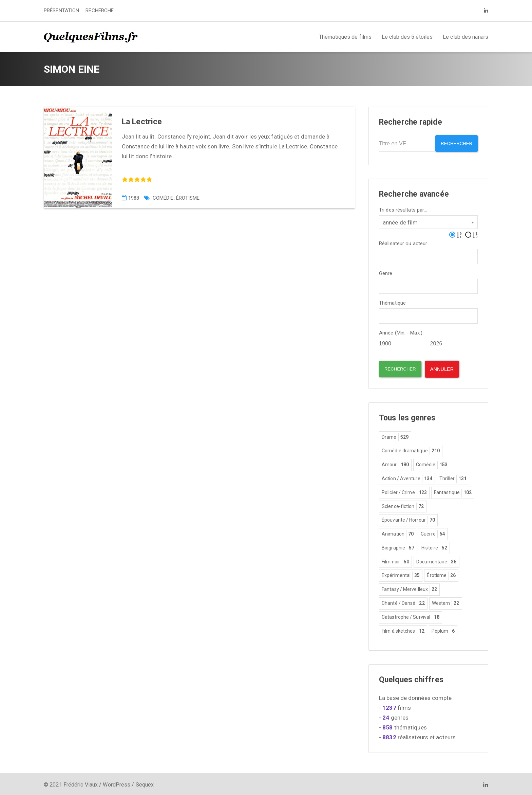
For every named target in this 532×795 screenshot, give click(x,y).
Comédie (163, 198)
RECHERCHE (100, 11)
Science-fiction (403, 505)
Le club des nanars (465, 37)
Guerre (433, 532)
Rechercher (454, 143)
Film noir (395, 560)
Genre (386, 272)
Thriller (453, 477)
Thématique (392, 301)
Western (446, 602)
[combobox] (428, 220)
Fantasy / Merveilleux (409, 588)
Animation (398, 532)
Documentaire (436, 560)
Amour (395, 463)
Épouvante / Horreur (408, 519)
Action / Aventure (407, 477)
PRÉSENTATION (61, 11)
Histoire (434, 546)
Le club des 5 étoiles (407, 37)
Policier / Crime (404, 491)
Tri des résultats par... (403, 208)
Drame (395, 436)
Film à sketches (403, 630)
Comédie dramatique (411, 449)
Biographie (398, 546)
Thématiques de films (345, 37)
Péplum (443, 630)
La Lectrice (142, 122)
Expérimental (401, 574)
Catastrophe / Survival (411, 616)
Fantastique (453, 491)
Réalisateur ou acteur (403, 242)
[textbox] (383, 254)
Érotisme (188, 198)
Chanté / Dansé (403, 602)
